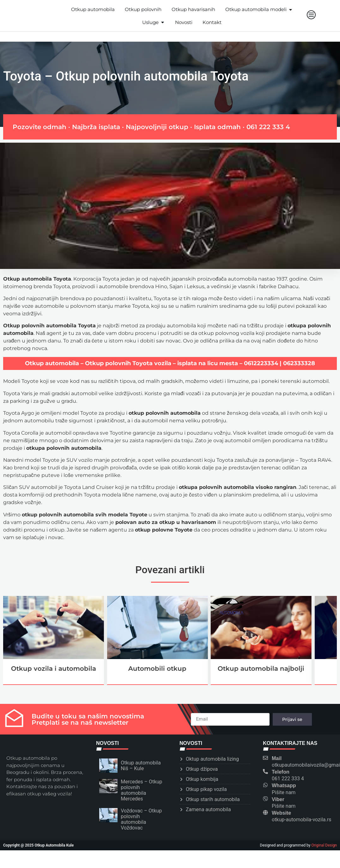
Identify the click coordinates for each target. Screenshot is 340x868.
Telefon (281, 772)
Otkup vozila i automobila (54, 669)
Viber (278, 799)
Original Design (324, 845)
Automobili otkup (157, 669)
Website (281, 813)
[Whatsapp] (265, 785)
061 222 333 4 (268, 127)
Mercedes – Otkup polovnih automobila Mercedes (141, 790)
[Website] (265, 812)
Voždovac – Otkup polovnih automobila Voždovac (141, 819)
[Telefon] (265, 771)
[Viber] (265, 799)
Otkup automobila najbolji (261, 669)
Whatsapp (284, 785)
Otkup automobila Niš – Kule (141, 766)
